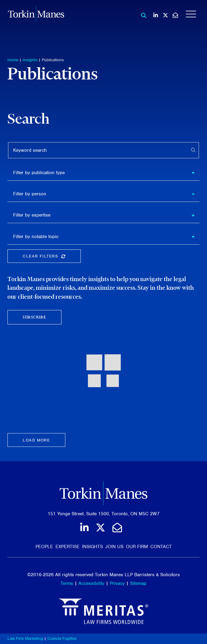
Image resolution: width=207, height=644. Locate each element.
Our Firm (137, 547)
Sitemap (138, 583)
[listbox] (103, 173)
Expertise (68, 547)
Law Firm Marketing (25, 638)
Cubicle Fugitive (62, 638)
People (44, 547)
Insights (30, 60)
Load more (36, 440)
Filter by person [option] (30, 194)
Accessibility (91, 583)
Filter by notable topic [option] (36, 237)
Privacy (117, 583)
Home (13, 60)
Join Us (114, 547)
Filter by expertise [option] (32, 215)
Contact (161, 547)
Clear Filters (52, 257)
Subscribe (34, 317)
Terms (67, 583)
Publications (53, 60)
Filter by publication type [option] (39, 173)
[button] (195, 172)
